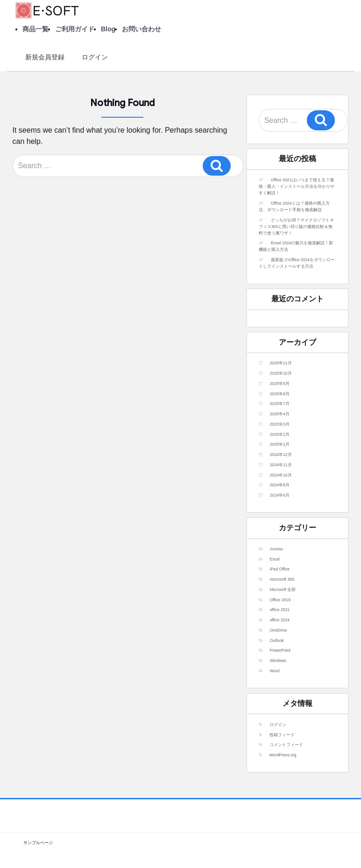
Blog (108, 29)
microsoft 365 (282, 579)
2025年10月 (281, 373)
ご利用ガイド (75, 29)
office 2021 (280, 610)
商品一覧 (35, 29)
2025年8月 (280, 394)
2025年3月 (280, 424)
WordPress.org (283, 755)
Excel (275, 559)
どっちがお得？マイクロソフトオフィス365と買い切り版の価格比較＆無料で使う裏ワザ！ (296, 227)
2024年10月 (281, 475)
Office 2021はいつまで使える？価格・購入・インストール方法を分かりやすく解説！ (297, 186)
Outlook (277, 640)
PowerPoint (280, 650)
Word (275, 671)
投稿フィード (282, 735)
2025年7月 (280, 404)
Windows (278, 661)
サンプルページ (38, 843)
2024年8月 (280, 485)
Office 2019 (280, 600)
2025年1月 (280, 444)
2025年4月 (280, 414)
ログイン (92, 57)
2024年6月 (280, 495)
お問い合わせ (142, 29)
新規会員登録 (42, 57)
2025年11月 (281, 363)
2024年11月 (281, 465)
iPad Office (280, 569)
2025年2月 (280, 434)
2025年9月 (280, 384)
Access (276, 549)
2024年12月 (281, 455)
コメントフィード (286, 745)
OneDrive (279, 630)
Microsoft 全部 (283, 590)
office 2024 (280, 620)
